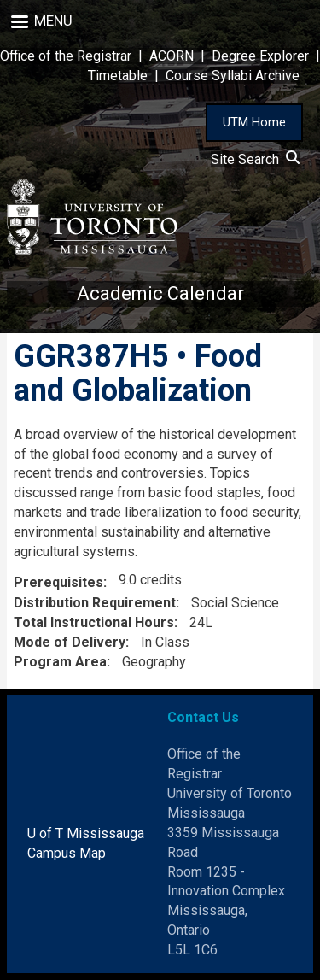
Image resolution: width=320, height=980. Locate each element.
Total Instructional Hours (94, 622)
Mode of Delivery (70, 642)
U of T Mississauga (86, 833)
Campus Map (67, 853)
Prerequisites (58, 582)
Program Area (60, 662)
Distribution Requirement (95, 603)
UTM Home (254, 122)
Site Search (255, 159)
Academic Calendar (160, 293)
